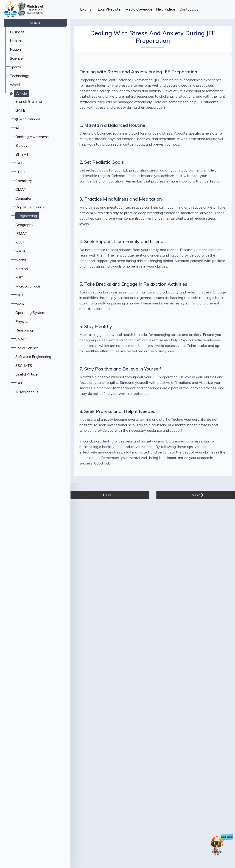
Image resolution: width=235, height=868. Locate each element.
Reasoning (24, 330)
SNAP (21, 339)
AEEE (20, 128)
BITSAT (22, 154)
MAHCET (23, 251)
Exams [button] (86, 9)
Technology (20, 76)
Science (16, 58)
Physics (22, 321)
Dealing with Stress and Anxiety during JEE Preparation (138, 72)
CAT (19, 163)
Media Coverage (139, 9)
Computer (23, 198)
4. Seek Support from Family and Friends (123, 241)
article (35, 22)
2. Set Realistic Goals (102, 162)
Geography (24, 225)
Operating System (30, 312)
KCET (20, 242)
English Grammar (29, 101)
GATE (20, 110)
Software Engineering (33, 357)
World (15, 85)
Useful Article (27, 374)
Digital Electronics (30, 207)
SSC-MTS (24, 365)
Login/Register (110, 9)
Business (17, 32)
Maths (21, 260)
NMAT (21, 304)
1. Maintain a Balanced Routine (112, 125)
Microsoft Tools (28, 286)
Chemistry (24, 181)
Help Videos (166, 9)
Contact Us (189, 9)
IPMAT (21, 233)
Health (15, 41)
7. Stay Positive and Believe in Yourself (120, 369)
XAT (19, 383)
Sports (15, 67)
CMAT (21, 189)
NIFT (20, 295)
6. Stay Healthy (96, 326)
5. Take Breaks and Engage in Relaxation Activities (133, 284)
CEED (20, 172)
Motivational (29, 119)
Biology (21, 145)
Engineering (27, 216)
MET (19, 277)
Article (21, 93)
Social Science (27, 348)
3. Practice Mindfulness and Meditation (121, 199)
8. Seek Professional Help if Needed (117, 411)
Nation (15, 49)
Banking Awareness (32, 137)
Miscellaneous (27, 392)
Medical (22, 269)
